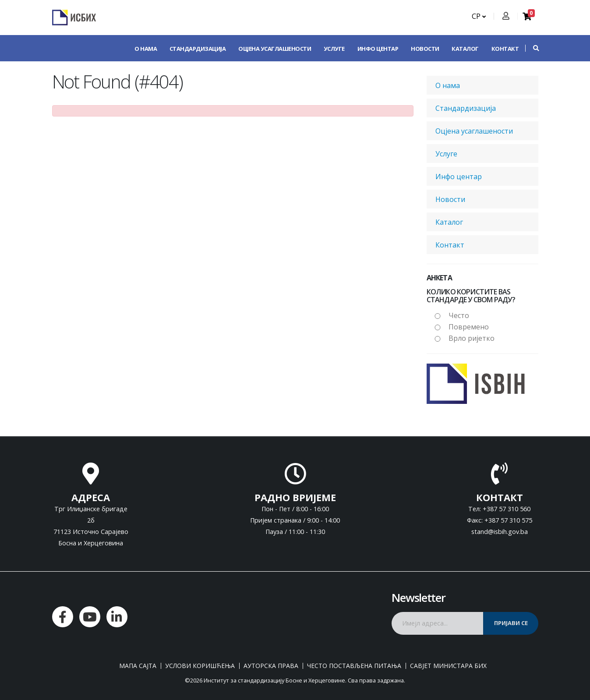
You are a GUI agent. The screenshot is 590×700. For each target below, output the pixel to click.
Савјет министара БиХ (448, 666)
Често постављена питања (354, 666)
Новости (425, 49)
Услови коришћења (200, 666)
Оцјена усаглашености (275, 49)
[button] (532, 48)
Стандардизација (198, 49)
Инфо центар (378, 49)
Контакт (505, 49)
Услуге (334, 49)
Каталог (465, 49)
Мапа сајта (138, 666)
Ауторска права (271, 666)
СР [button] (479, 16)
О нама (146, 49)
